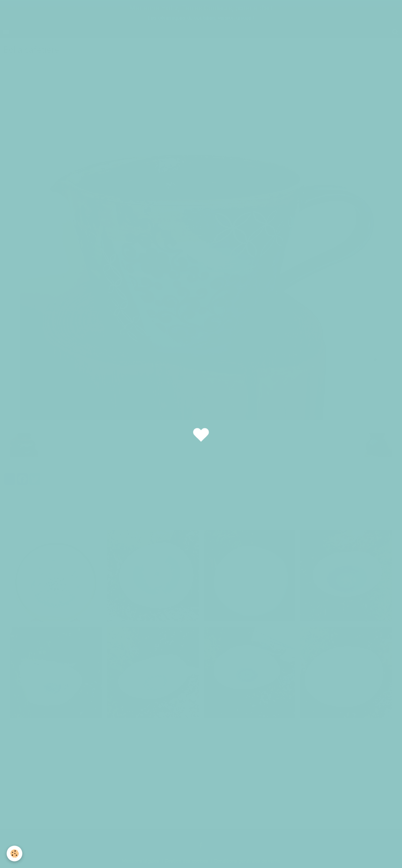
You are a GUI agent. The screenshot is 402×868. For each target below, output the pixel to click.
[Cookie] (15, 854)
